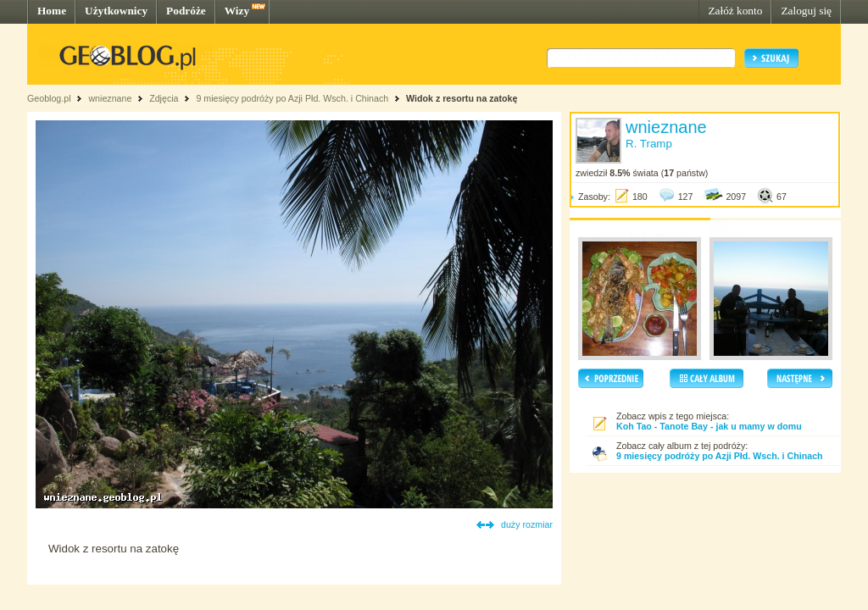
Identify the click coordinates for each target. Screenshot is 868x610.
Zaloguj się (806, 11)
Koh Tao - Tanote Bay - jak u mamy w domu (709, 426)
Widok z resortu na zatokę (462, 98)
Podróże (186, 11)
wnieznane (110, 98)
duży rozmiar (527, 524)
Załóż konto (735, 11)
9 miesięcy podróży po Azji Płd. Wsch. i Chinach (292, 98)
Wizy (237, 11)
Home (52, 11)
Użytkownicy (116, 11)
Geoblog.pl (49, 98)
